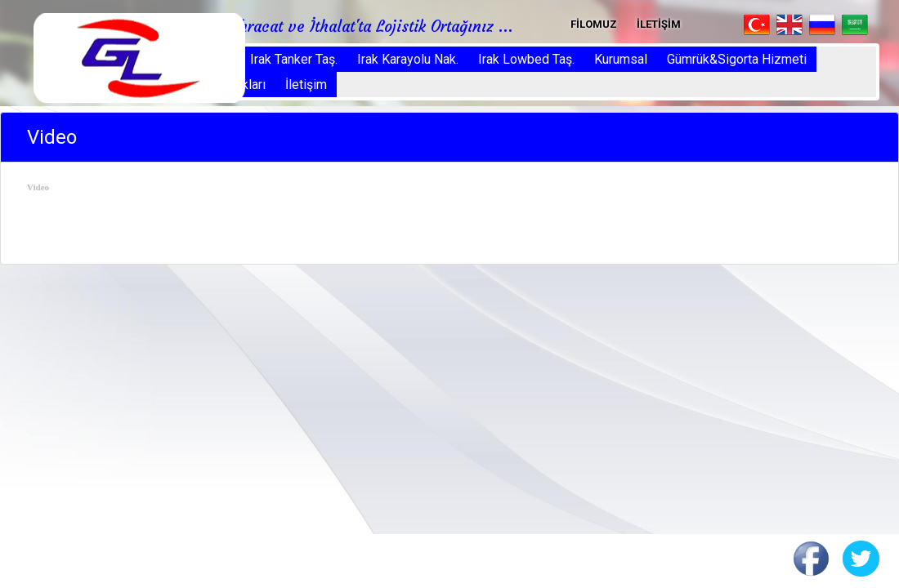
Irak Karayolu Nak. (408, 59)
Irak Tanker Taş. (294, 59)
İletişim (306, 85)
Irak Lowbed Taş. (526, 59)
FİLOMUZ (594, 24)
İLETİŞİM (659, 24)
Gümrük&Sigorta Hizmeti (737, 59)
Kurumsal (621, 59)
